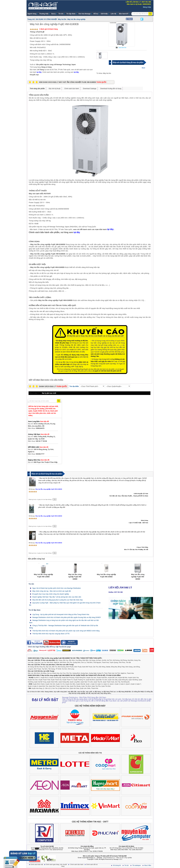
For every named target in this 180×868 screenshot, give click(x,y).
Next (143, 68)
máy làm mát (95, 693)
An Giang (31, 667)
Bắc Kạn (66, 660)
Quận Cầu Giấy (113, 680)
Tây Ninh (45, 669)
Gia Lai (49, 673)
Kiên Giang (129, 667)
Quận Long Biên (75, 682)
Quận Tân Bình (86, 686)
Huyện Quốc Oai (133, 678)
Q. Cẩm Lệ (46, 688)
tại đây (39, 72)
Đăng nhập (147, 7)
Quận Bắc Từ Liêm (101, 680)
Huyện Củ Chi (60, 684)
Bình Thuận (78, 667)
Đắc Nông (102, 667)
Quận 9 (36, 686)
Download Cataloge (90, 89)
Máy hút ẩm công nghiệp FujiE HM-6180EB (49, 489)
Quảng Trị (100, 673)
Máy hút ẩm (62, 19)
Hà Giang (92, 660)
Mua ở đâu (148, 865)
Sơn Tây (118, 682)
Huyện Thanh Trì (68, 680)
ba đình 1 (37, 678)
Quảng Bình (76, 673)
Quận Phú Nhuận (75, 686)
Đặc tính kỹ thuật (55, 89)
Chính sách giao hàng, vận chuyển (56, 864)
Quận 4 (123, 684)
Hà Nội (104, 660)
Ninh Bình (63, 662)
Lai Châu (31, 662)
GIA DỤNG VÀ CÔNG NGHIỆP (46, 19)
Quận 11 (100, 684)
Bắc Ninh (72, 660)
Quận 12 (106, 684)
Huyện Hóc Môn (70, 684)
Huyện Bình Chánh (39, 684)
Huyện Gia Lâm (91, 678)
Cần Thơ (96, 667)
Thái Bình (89, 662)
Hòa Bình (130, 660)
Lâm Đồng (136, 667)
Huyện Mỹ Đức (123, 678)
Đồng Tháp (121, 667)
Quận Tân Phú (96, 686)
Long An (30, 669)
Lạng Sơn (37, 662)
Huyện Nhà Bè (81, 684)
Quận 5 (128, 684)
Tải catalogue (137, 865)
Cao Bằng (79, 660)
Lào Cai (44, 662)
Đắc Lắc (30, 673)
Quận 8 (30, 686)
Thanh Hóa (130, 673)
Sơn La (84, 662)
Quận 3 (117, 684)
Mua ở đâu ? (34, 393)
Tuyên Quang (114, 662)
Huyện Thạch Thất (44, 680)
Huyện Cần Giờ (50, 684)
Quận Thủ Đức (106, 686)
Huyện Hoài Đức (102, 678)
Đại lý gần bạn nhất (49, 393)
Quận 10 (94, 684)
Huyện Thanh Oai (56, 680)
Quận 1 (88, 684)
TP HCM (58, 669)
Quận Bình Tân (43, 686)
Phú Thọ (69, 662)
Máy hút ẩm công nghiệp (76, 19)
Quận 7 (139, 684)
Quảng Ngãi (93, 673)
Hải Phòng (124, 660)
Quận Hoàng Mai (64, 682)
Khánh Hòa (56, 673)
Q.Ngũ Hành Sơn (64, 688)
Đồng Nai (114, 667)
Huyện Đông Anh (80, 678)
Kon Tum (63, 673)
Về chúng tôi (117, 865)
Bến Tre (55, 667)
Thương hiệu (44, 14)
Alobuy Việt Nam (39, 434)
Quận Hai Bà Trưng (40, 682)
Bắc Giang (59, 660)
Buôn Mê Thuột (87, 667)
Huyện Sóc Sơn (33, 680)
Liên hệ (113, 14)
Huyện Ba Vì (45, 678)
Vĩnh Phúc (122, 662)
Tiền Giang (51, 669)
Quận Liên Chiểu (85, 688)
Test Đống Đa (125, 682)
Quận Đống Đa (123, 680)
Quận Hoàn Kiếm (52, 682)
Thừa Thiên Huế (109, 673)
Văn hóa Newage (84, 14)
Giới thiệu (104, 14)
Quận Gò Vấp (65, 686)
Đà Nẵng (43, 673)
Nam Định (50, 662)
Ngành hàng (32, 14)
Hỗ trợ (96, 14)
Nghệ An (56, 662)
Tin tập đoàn (71, 14)
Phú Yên (69, 673)
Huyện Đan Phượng (68, 678)
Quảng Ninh (77, 662)
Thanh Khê (95, 688)
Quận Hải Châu (74, 688)
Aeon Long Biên (38, 421)
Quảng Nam (84, 673)
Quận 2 (112, 684)
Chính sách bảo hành (72, 89)
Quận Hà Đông (133, 680)
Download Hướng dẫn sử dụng (111, 89)
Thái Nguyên (97, 662)
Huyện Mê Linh (113, 678)
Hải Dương (116, 660)
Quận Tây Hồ (98, 682)
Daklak (108, 667)
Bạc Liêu (49, 667)
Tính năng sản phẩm (37, 89)
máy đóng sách (105, 693)
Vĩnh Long (71, 669)
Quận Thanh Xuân (109, 682)
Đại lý (53, 14)
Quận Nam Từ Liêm (87, 682)
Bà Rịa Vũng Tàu (40, 667)
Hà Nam (99, 660)
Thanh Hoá (105, 662)
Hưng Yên (137, 660)
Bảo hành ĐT (124, 14)
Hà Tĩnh (109, 660)
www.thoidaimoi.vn (109, 858)
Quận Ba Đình (90, 680)
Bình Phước (70, 667)
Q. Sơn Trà (54, 688)
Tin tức (61, 14)
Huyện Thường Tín (79, 680)
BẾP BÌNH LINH (38, 447)
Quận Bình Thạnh (54, 686)
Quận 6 (133, 684)
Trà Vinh (64, 669)
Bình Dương (62, 667)
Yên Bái (128, 662)
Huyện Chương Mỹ (55, 678)
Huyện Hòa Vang (37, 688)
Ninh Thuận (38, 669)
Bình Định (37, 673)
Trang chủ (31, 19)
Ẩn (37, 848)
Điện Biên (85, 660)
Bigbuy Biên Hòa (39, 460)
